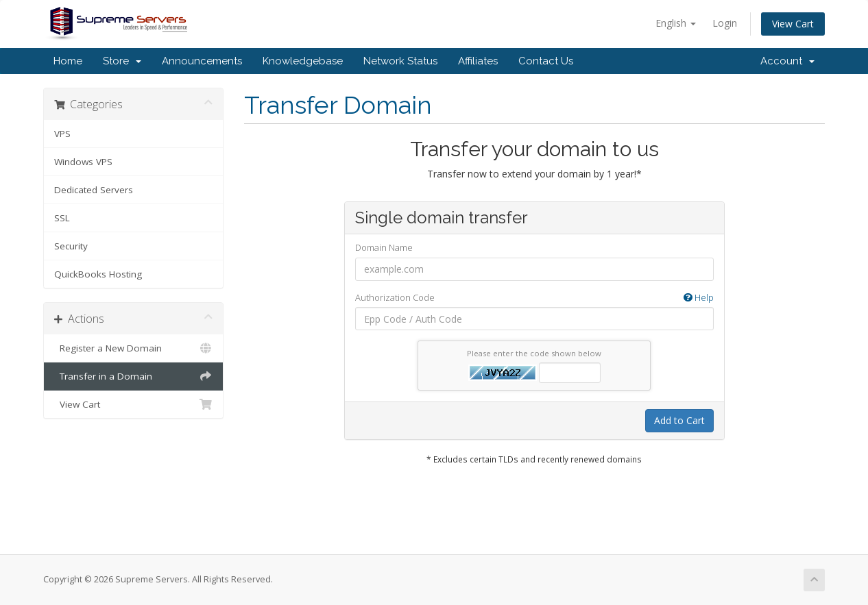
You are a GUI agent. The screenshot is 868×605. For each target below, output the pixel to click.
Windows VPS (83, 162)
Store (122, 61)
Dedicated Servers (94, 190)
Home (68, 61)
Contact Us (546, 61)
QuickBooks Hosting (98, 274)
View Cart (793, 24)
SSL (62, 218)
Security (71, 246)
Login (725, 23)
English (676, 23)
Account (787, 61)
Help (699, 297)
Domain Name (384, 247)
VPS (62, 134)
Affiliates (478, 61)
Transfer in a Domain (133, 376)
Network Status (400, 61)
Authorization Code (534, 298)
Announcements (202, 61)
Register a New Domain (133, 348)
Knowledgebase (303, 61)
